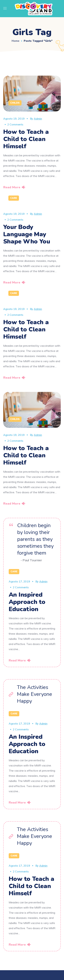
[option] (32, 204)
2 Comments (15, 124)
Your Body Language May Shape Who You (27, 234)
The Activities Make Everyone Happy (34, 694)
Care (14, 198)
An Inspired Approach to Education (27, 602)
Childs (15, 103)
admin (38, 119)
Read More (12, 187)
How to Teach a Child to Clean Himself (26, 139)
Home (16, 41)
